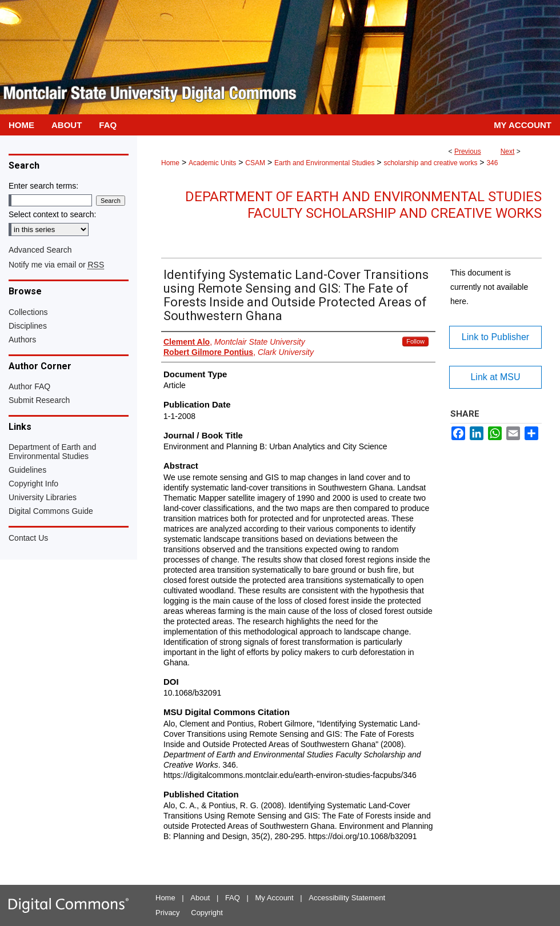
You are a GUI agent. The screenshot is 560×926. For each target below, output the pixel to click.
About (200, 898)
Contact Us (28, 538)
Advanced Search (40, 250)
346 (492, 163)
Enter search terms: (43, 186)
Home (170, 163)
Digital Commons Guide (51, 511)
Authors (22, 340)
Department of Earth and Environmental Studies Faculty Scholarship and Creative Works (363, 205)
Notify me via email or (56, 265)
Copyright (207, 913)
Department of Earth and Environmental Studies (52, 452)
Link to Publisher (495, 337)
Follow (415, 341)
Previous (468, 151)
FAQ (233, 898)
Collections (28, 312)
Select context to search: (52, 214)
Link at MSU (495, 377)
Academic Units (212, 163)
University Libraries (43, 497)
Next (508, 151)
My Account (275, 898)
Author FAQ (29, 386)
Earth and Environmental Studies (324, 163)
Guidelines (27, 470)
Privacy (168, 913)
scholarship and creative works (430, 163)
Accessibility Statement (347, 898)
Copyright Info (33, 484)
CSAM (255, 163)
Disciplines (28, 326)
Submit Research (39, 400)
